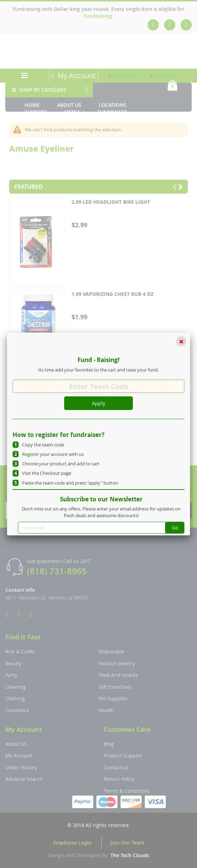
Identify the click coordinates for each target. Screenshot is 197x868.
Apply (98, 403)
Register (30, 454)
